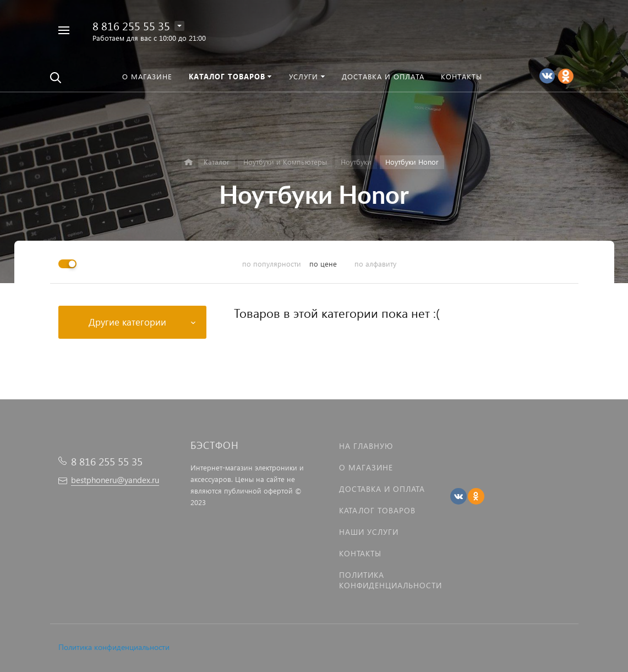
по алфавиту (375, 264)
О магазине (366, 467)
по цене (323, 264)
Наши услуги (369, 532)
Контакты (360, 553)
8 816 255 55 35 (131, 25)
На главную (366, 446)
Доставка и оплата (382, 489)
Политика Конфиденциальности (391, 580)
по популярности (272, 264)
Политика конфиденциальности (114, 647)
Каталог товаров (377, 510)
